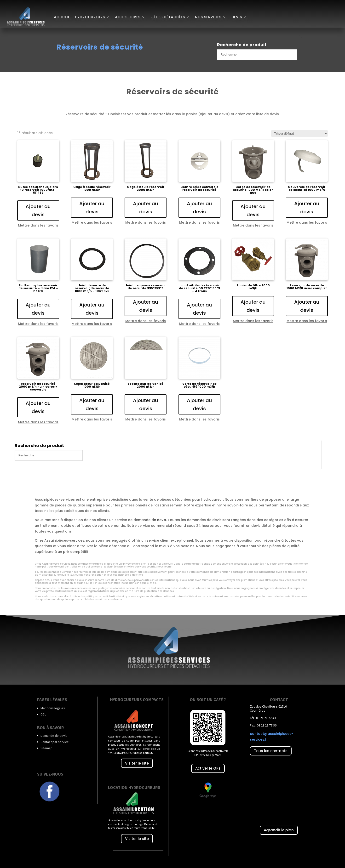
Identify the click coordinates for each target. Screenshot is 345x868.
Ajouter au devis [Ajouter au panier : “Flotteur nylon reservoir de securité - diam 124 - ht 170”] (38, 309)
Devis (237, 17)
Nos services (208, 17)
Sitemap (46, 748)
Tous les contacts (271, 751)
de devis (159, 520)
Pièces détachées (168, 17)
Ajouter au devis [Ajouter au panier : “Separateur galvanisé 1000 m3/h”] (92, 404)
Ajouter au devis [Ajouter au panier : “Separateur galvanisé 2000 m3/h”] (146, 404)
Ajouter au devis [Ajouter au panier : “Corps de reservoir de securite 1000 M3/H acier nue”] (253, 210)
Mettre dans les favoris (38, 225)
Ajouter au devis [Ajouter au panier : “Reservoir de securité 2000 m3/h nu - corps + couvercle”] (38, 407)
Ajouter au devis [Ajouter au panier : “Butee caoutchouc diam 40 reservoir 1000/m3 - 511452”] (38, 210)
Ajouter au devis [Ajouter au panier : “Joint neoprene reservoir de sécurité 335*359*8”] (146, 306)
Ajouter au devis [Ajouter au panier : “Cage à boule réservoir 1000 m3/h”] (92, 208)
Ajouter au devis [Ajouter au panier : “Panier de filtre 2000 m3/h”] (253, 306)
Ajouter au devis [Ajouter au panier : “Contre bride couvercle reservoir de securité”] (199, 208)
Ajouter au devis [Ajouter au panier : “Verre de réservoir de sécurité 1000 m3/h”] (199, 404)
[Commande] (299, 133)
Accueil (62, 17)
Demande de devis (54, 736)
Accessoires (128, 17)
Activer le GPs (208, 768)
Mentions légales (53, 708)
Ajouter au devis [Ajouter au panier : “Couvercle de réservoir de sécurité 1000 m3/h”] (307, 208)
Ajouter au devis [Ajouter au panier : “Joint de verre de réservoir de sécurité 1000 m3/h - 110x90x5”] (92, 309)
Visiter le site (137, 763)
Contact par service (55, 742)
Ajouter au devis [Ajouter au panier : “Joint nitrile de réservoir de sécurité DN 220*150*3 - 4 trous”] (199, 309)
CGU (43, 714)
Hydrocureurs (90, 17)
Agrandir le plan (279, 830)
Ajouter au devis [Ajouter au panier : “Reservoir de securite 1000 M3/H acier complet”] (307, 306)
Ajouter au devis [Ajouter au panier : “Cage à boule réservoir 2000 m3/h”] (146, 208)
